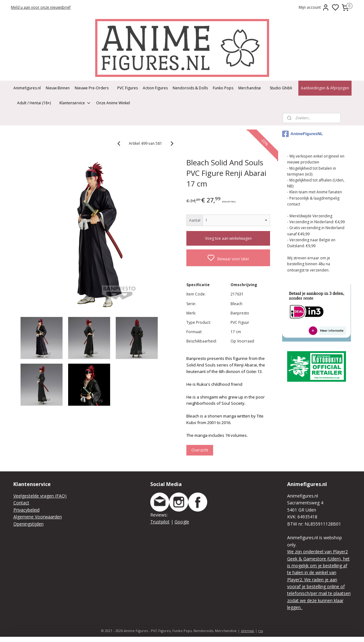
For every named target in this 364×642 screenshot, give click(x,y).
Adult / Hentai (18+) (34, 103)
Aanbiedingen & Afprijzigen (325, 88)
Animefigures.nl (27, 88)
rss (261, 631)
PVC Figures (128, 88)
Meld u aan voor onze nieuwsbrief (41, 7)
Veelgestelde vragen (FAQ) (40, 496)
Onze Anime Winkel (113, 103)
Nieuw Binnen (58, 88)
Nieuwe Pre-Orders (92, 88)
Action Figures (155, 88)
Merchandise (250, 88)
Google (182, 522)
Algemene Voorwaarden (38, 517)
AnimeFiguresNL (303, 134)
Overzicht (200, 450)
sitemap (247, 631)
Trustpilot (160, 522)
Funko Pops (223, 88)
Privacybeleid (26, 510)
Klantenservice (75, 103)
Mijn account (314, 7)
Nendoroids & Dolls (190, 88)
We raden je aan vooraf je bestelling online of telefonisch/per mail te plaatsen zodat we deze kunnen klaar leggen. (319, 594)
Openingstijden (28, 524)
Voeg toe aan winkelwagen (228, 238)
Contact (21, 503)
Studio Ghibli (281, 88)
